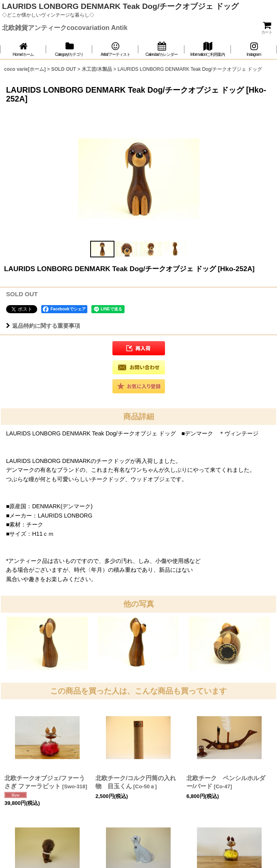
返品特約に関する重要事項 (43, 326)
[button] (102, 249)
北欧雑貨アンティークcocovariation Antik (65, 28)
